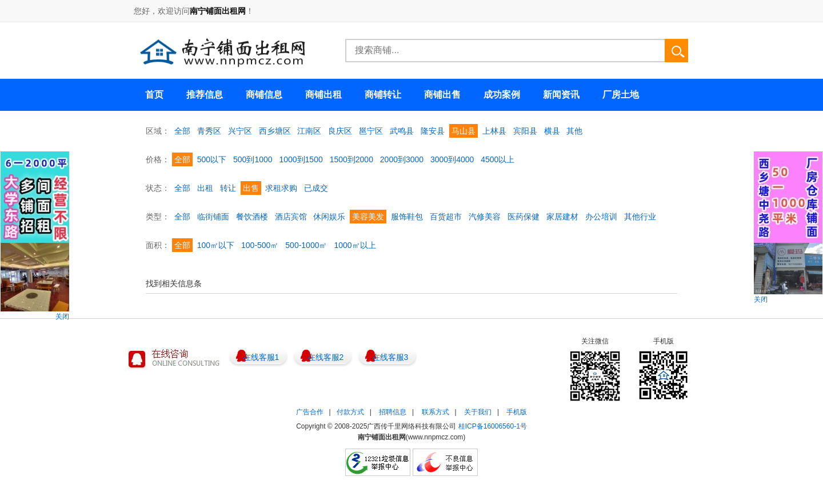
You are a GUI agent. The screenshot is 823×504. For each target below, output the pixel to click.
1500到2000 (351, 159)
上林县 (494, 131)
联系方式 (436, 412)
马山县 (464, 131)
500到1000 (253, 159)
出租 (205, 188)
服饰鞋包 (407, 217)
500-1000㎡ (306, 245)
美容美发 (368, 217)
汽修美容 (485, 217)
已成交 (316, 188)
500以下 (212, 159)
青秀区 (209, 131)
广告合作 (310, 412)
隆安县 (433, 131)
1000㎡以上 (355, 245)
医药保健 (524, 217)
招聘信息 (393, 412)
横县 (552, 131)
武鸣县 (402, 131)
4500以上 (498, 159)
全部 (182, 131)
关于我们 (478, 412)
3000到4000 (452, 159)
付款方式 (350, 412)
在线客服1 (261, 357)
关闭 (62, 317)
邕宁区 (371, 131)
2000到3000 (402, 159)
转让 (228, 188)
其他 (574, 131)
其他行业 (640, 217)
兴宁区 (240, 131)
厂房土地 (621, 95)
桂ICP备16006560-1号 (493, 426)
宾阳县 (525, 131)
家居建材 (562, 217)
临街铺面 (213, 217)
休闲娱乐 (329, 217)
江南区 (309, 131)
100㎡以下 (216, 245)
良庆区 (340, 131)
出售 (251, 188)
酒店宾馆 (291, 217)
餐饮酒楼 (252, 217)
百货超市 (446, 217)
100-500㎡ (260, 245)
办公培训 (601, 217)
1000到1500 (301, 159)
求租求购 (281, 188)
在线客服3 (390, 357)
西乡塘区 (275, 131)
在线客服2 (326, 357)
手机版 (517, 412)
